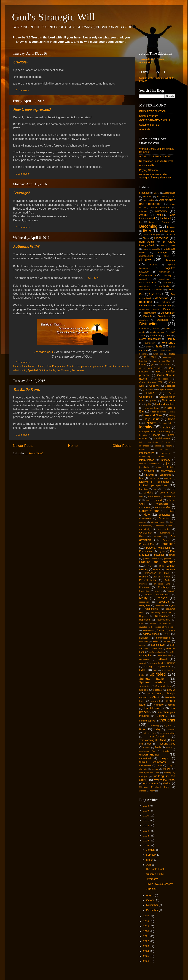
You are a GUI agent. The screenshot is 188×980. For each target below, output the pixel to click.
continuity (164, 286)
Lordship (148, 493)
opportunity (145, 529)
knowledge (168, 471)
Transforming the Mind (153, 740)
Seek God (157, 648)
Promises (144, 587)
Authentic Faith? (26, 246)
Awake (144, 215)
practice (168, 558)
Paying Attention (149, 170)
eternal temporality (150, 339)
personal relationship (158, 548)
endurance (155, 335)
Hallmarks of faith (165, 404)
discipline (143, 320)
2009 (146, 811)
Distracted (163, 320)
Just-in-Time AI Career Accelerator (152, 61)
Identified (167, 423)
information (144, 446)
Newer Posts (23, 446)
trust (150, 744)
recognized (145, 605)
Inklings (158, 446)
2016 (146, 846)
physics (162, 551)
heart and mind (159, 412)
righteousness (151, 634)
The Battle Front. (26, 390)
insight (169, 446)
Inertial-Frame (162, 439)
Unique (165, 758)
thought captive (147, 721)
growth (154, 401)
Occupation (145, 518)
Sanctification (163, 638)
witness (143, 791)
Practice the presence (79, 366)
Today (157, 729)
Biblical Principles (152, 234)
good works (148, 389)
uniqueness (145, 765)
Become (166, 222)
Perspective (59, 366)
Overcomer (146, 533)
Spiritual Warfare (149, 116)
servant (143, 663)
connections (145, 279)
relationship (20, 370)
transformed (157, 737)
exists (149, 347)
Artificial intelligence (161, 208)
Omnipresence (158, 522)
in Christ (167, 428)
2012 (146, 825)
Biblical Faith (147, 165)
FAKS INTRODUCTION (153, 111)
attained (143, 211)
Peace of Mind (147, 544)
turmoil (169, 748)
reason (163, 598)
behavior (171, 227)
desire (156, 309)
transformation (168, 733)
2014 (146, 836)
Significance (164, 666)
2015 (146, 841)
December (152, 910)
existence (169, 342)
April (149, 865)
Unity (159, 765)
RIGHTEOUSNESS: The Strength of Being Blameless (155, 176)
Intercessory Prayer (152, 457)
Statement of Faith (150, 125)
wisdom (167, 784)
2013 (146, 831)
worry (152, 791)
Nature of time (36, 366)
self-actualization (157, 652)
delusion (166, 302)
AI (174, 196)
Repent (143, 616)
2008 (146, 806)
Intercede (166, 453)
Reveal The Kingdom (160, 623)
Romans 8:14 (44, 352)
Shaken (171, 663)
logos (155, 489)
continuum (145, 290)
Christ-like (153, 265)
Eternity (171, 339)
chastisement (146, 256)
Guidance (169, 400)
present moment (162, 577)
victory (155, 769)
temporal (155, 701)
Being (147, 231)
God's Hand (165, 364)
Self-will (162, 659)
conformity (167, 276)
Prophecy (163, 587)
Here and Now (152, 415)
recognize (163, 602)
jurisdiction (145, 467)
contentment (145, 286)
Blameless (161, 238)
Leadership (165, 475)
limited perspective (153, 485)
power (172, 555)
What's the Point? (165, 780)
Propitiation (144, 591)
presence (98, 366)
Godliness (170, 386)
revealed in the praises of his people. (157, 627)
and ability (149, 200)
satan (156, 641)
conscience (164, 279)
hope (172, 419)
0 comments (23, 90)
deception (162, 298)
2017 (146, 916)
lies (141, 478)
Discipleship (164, 316)
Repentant (145, 620)
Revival (161, 630)
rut (166, 634)
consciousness (148, 282)
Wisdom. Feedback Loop (154, 787)
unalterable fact (147, 751)
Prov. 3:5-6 (91, 278)
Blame (146, 238)
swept (171, 690)
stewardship (145, 686)
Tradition (171, 730)
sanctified (144, 641)
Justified (171, 467)
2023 (146, 946)
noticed (171, 511)
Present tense (113, 366)
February (152, 855)
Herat (173, 412)
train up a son (150, 733)
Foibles (171, 354)
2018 (146, 921)
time (142, 729)
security (143, 645)
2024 (146, 951)
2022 (146, 941)
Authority (161, 211)
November (152, 905)
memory (170, 496)
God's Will (155, 386)
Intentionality (147, 453)
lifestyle (168, 478)
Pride (167, 580)
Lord (173, 489)
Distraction (149, 324)
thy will (168, 726)
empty (142, 332)
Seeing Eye (158, 645)
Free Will (150, 357)
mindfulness (162, 504)
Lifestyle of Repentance (154, 482)
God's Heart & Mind (151, 368)
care (173, 245)
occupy (143, 522)
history (172, 416)
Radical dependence (157, 595)
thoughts (167, 720)
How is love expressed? (32, 110)
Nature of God (163, 507)
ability (157, 193)
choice (145, 260)
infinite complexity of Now (155, 442)
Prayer (157, 570)
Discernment (168, 313)
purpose (171, 591)
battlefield (165, 218)
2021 (146, 936)
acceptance (169, 193)
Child (166, 256)
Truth (158, 747)
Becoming (148, 226)
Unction (167, 751)
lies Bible (154, 478)
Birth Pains (170, 234)
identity (146, 427)
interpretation (147, 460)
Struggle (144, 690)
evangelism (150, 343)
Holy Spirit (151, 419)
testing (172, 705)
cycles (155, 294)
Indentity (143, 435)
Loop (164, 489)
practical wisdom (151, 558)
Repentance (162, 616)
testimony (159, 705)
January (151, 850)
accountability (163, 196)
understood (145, 758)
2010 (146, 816)
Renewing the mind (161, 613)
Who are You (150, 784)
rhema (172, 630)
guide (148, 404)
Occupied (164, 518)
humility (151, 423)
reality (126, 366)
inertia (157, 435)
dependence (164, 306)
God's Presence (163, 379)
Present (144, 577)
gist (153, 364)
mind (159, 500)
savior (167, 641)
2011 (146, 821)
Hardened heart (151, 408)
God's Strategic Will (54, 17)
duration (156, 328)
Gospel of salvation (166, 389)
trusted (147, 747)
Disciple (148, 316)
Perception (168, 544)
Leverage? (21, 193)
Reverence (148, 630)
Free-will (167, 357)
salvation (144, 638)
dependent (144, 309)
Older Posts (122, 446)
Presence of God (157, 573)
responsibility (164, 620)
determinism (150, 313)
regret (172, 605)
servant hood (157, 663)
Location (144, 489)
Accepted (148, 196)
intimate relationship (149, 464)
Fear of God (166, 350)
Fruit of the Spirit (162, 361)
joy (168, 464)
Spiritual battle (47, 370)
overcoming (165, 533)
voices (167, 769)
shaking (148, 666)
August (151, 895)
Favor (154, 350)
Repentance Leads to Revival (156, 161)
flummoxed (158, 354)
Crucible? (21, 62)
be (141, 222)
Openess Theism (164, 526)
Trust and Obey (166, 744)
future (143, 364)
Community (165, 272)
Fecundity (144, 354)
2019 (146, 926)
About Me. (145, 129)
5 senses (144, 193)
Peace (166, 540)
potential (159, 555)
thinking (162, 716)
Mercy (149, 500)
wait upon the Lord (149, 773)
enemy (168, 335)
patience (158, 537)
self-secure (144, 659)
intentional (163, 449)
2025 (146, 956)
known (150, 475)
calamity (163, 245)
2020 (146, 931)
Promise (143, 584)
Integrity (143, 449)
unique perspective (153, 762)
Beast (152, 222)
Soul (142, 670)
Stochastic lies (163, 686)
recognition (144, 602)
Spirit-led (33, 370)
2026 (146, 961)
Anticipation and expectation (157, 202)
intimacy (166, 460)
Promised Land (162, 584)
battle (160, 215)
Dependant (146, 305)
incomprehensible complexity (155, 432)
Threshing (154, 725)
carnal (145, 249)
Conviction (159, 290)
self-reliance (164, 655)
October (151, 900)
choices (170, 260)
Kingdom (149, 471)
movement (145, 507)
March (150, 860)
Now (48, 366)
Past (142, 536)
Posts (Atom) (36, 453)
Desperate (169, 309)
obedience (165, 515)
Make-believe (154, 496)
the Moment (63, 370)
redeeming (160, 605)
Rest (141, 623)
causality (156, 249)
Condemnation (148, 275)
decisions (146, 302)
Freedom (143, 361)
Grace (150, 393)
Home (73, 446)
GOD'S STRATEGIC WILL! (155, 120)
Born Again (147, 242)
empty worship (157, 332)
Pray (150, 566)
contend (166, 283)
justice (159, 467)
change (163, 252)
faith (24, 366)
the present (78, 370)
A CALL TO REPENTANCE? (155, 156)
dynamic (168, 328)
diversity (144, 328)
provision (158, 591)
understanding (149, 754)
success (158, 690)
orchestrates (164, 529)
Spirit (155, 670)
